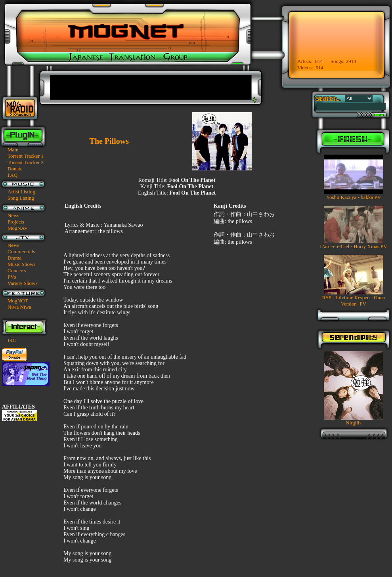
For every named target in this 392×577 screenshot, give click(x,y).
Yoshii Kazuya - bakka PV (354, 197)
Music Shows (21, 264)
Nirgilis (354, 423)
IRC (12, 340)
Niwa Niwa (19, 307)
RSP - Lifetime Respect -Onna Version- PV (354, 301)
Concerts (17, 270)
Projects (16, 222)
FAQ (12, 175)
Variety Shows (22, 283)
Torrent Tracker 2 (26, 162)
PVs (12, 277)
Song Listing (21, 198)
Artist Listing (21, 192)
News (13, 215)
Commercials (21, 251)
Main (13, 150)
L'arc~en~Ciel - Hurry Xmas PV (353, 246)
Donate (15, 169)
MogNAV (18, 228)
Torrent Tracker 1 (26, 156)
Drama (14, 258)
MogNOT (18, 301)
